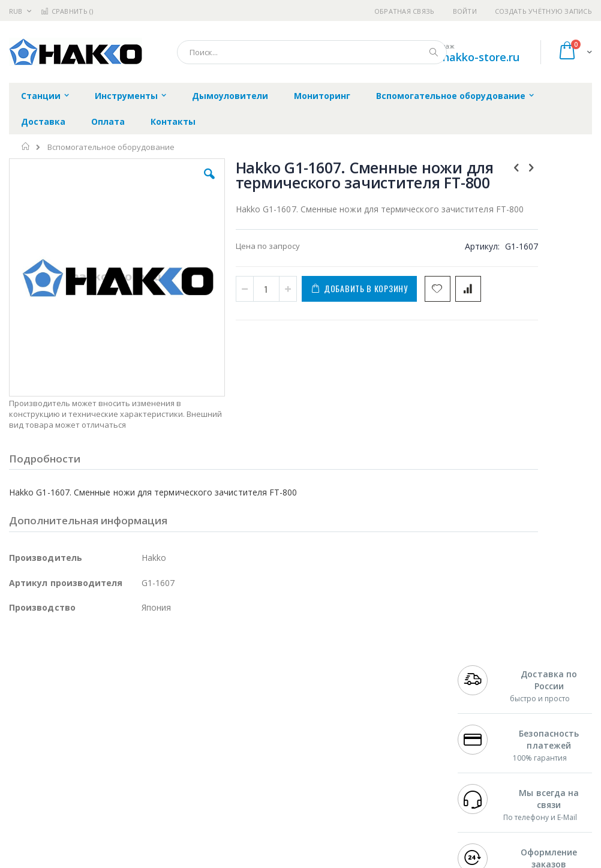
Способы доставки (396, 717)
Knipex (68, 810)
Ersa (52, 693)
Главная (26, 146)
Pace (103, 693)
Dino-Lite (103, 764)
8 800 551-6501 (492, 729)
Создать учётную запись (543, 11)
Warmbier (67, 787)
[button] (172, 183)
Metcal (100, 705)
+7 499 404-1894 (488, 682)
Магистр (25, 717)
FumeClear (57, 705)
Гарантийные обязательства (265, 682)
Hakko (21, 693)
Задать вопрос (238, 776)
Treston (23, 787)
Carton (143, 764)
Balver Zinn (30, 740)
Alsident (173, 693)
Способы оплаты (392, 740)
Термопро (143, 705)
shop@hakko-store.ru (464, 57)
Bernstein (27, 810)
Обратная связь (405, 11)
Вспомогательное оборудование (111, 147)
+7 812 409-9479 (488, 693)
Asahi (139, 740)
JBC (77, 693)
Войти (465, 11)
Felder (106, 740)
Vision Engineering (43, 764)
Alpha (72, 740)
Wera (102, 810)
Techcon (111, 787)
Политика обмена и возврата (266, 705)
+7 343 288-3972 (488, 717)
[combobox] (312, 52)
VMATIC (151, 787)
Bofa (18, 705)
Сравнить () (67, 11)
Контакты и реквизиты (382, 688)
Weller (135, 693)
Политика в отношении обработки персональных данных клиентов (275, 741)
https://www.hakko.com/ (199, 860)
